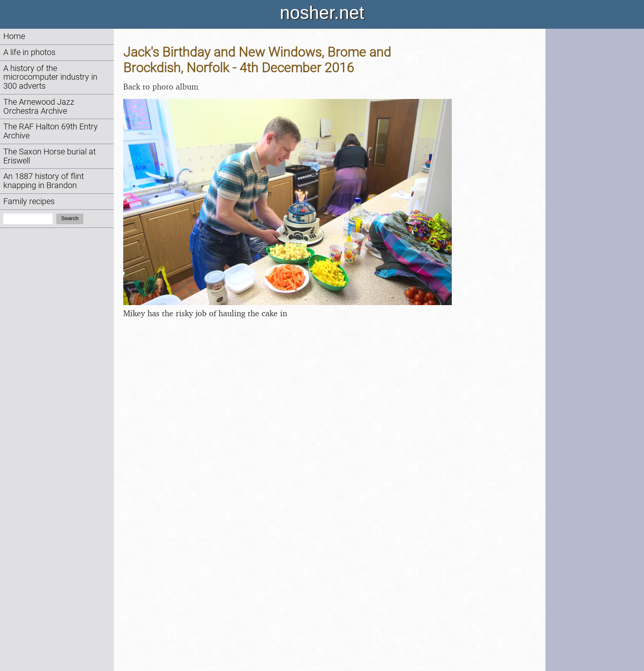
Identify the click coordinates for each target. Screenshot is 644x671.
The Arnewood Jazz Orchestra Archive (39, 107)
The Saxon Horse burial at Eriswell (49, 156)
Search (70, 218)
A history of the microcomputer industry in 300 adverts (50, 77)
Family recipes (29, 201)
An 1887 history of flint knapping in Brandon (44, 181)
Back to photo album (161, 86)
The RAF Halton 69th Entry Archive (51, 131)
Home (14, 36)
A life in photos (29, 52)
